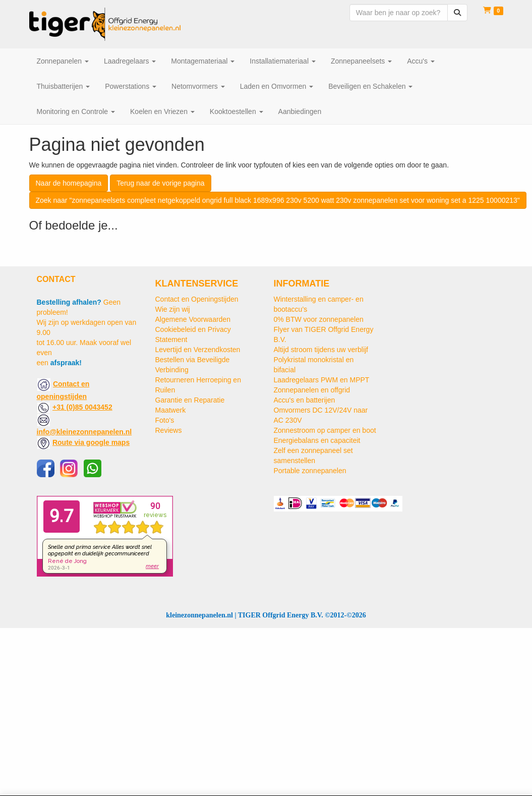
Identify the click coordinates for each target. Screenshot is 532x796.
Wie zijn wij (173, 309)
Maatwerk (171, 410)
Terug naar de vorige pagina (160, 183)
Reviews (169, 430)
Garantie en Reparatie (190, 400)
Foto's (165, 420)
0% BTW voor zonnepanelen (319, 319)
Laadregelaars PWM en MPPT (322, 380)
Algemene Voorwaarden (193, 319)
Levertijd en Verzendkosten (198, 350)
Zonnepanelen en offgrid (312, 390)
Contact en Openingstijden (197, 299)
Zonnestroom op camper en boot (325, 430)
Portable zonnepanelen (310, 471)
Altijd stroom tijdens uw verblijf (321, 350)
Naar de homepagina (69, 183)
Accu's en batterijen (305, 400)
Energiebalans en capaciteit (317, 440)
